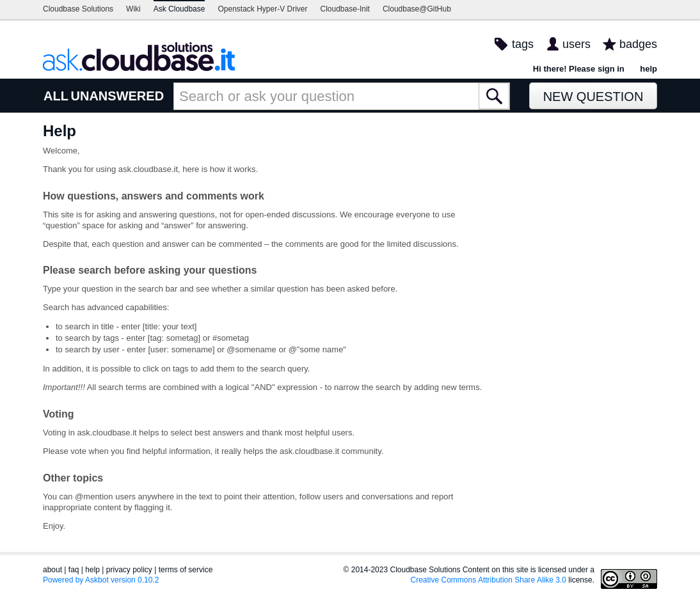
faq (74, 570)
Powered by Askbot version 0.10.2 (101, 580)
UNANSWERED (118, 96)
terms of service (186, 570)
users (577, 44)
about (52, 570)
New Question (593, 97)
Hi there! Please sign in (579, 69)
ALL (56, 96)
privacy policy (129, 570)
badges (638, 44)
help (648, 69)
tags (523, 44)
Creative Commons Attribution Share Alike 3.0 (489, 580)
